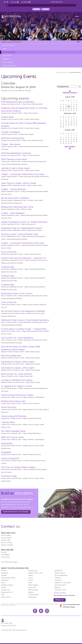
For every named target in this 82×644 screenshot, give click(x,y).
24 (77, 108)
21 (69, 108)
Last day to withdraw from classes (17, 380)
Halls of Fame (6, 597)
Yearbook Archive (60, 590)
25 (61, 110)
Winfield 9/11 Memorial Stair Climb (17, 207)
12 (63, 106)
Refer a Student (33, 590)
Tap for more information (11, 42)
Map (5, 2)
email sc (60, 600)
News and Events (9, 45)
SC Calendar (25, 2)
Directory (14, 2)
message (14, 630)
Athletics (4, 587)
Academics (5, 573)
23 (74, 108)
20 (66, 108)
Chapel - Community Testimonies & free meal (23, 174)
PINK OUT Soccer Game (12, 437)
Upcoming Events (9, 52)
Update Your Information (63, 583)
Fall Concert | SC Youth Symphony (17, 338)
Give (46, 9)
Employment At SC (7, 592)
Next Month (70, 147)
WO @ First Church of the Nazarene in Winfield (23, 311)
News (5, 49)
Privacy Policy (5, 557)
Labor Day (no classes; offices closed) (19, 183)
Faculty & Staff (6, 540)
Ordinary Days (8, 267)
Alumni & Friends (7, 543)
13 (66, 106)
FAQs (3, 595)
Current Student (6, 538)
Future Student (6, 535)
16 (74, 106)
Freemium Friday (9, 476)
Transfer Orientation (11, 132)
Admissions (5, 580)
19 (63, 108)
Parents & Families (7, 545)
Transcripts (58, 580)
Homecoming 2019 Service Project (17, 395)
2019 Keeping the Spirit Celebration (18, 102)
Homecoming (33, 571)
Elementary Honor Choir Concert (17, 293)
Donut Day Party (9, 407)
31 (77, 110)
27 (66, 110)
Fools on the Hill (9, 252)
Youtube (41, 611)
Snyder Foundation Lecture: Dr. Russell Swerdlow (24, 222)
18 (61, 108)
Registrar (31, 592)
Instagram (47, 611)
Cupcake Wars (8, 422)
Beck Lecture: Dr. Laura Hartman (17, 374)
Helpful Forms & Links (35, 573)
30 (74, 110)
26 (63, 110)
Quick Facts (32, 587)
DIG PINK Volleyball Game (13, 431)
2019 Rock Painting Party (13, 138)
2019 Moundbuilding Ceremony (16, 153)
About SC (4, 571)
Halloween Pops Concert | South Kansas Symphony (25, 320)
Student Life (58, 571)
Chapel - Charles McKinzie (14, 189)
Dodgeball (6, 452)
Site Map (4, 552)
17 (77, 106)
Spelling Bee (7, 443)
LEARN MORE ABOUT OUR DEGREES (16, 512)
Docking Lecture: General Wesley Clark (20, 234)
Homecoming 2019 (10, 458)
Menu (77, 16)
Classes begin (7, 117)
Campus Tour (6, 590)
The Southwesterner (10, 66)
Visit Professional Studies (9, 562)
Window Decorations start (13, 401)
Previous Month (70, 93)
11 (61, 106)
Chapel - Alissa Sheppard (13, 213)
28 (69, 110)
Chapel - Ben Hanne (11, 144)
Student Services (60, 573)
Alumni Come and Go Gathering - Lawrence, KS (23, 258)
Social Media (7, 55)
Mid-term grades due (11, 356)
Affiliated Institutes (7, 585)
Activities (4, 575)
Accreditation (5, 555)
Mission (31, 580)
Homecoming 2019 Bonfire (14, 416)
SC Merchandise (34, 595)
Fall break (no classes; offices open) (18, 362)
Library (30, 578)
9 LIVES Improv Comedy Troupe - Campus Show (24, 329)
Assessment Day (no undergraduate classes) (22, 228)
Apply (36, 9)
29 (71, 110)
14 (69, 106)
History (31, 575)
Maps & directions (21, 630)
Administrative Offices (8, 578)
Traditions (58, 578)
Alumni (3, 583)
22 (71, 108)
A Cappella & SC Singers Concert (17, 386)
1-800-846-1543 (57, 2)
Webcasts (6, 59)
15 (71, 106)
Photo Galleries (8, 62)
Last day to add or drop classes (15, 168)
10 (76, 104)
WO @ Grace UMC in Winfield (15, 198)
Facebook (35, 611)
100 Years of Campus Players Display (18, 467)
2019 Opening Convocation (14, 159)
